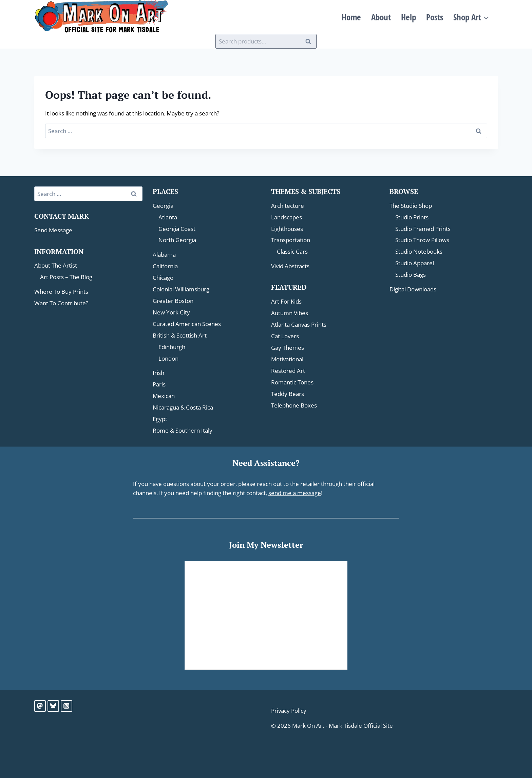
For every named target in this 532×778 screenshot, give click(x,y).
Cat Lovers (285, 336)
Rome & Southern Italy (183, 430)
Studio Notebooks (419, 251)
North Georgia (177, 240)
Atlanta (168, 217)
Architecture (288, 206)
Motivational (287, 359)
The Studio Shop (411, 206)
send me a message (295, 493)
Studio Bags (411, 275)
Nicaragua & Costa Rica (183, 407)
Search (310, 41)
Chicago (163, 278)
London (168, 358)
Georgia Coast (177, 229)
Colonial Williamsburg (181, 289)
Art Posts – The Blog (66, 277)
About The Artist (56, 265)
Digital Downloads (413, 289)
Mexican (164, 396)
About (381, 17)
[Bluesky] (53, 706)
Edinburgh (172, 347)
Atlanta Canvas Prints (299, 324)
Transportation (291, 240)
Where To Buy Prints (61, 292)
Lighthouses (287, 229)
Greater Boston (173, 301)
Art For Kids (286, 301)
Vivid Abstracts (290, 266)
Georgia (163, 206)
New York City (171, 312)
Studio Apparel (415, 263)
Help (408, 17)
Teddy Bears (288, 394)
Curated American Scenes (187, 324)
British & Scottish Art (180, 335)
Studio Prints (412, 217)
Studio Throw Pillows (422, 240)
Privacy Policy (289, 711)
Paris (159, 384)
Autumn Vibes (290, 313)
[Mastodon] (40, 706)
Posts (435, 17)
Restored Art (288, 371)
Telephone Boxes (294, 405)
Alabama (164, 255)
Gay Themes (288, 348)
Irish (158, 373)
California (165, 266)
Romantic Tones (292, 382)
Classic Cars (292, 251)
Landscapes (287, 217)
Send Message (53, 230)
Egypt (160, 419)
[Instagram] (66, 706)
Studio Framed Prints (423, 229)
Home (351, 17)
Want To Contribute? (61, 303)
